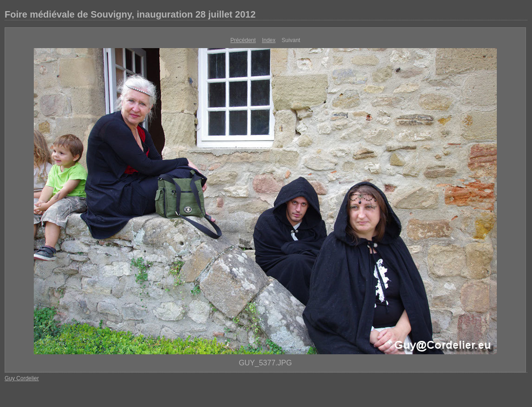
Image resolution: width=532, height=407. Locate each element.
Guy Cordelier (22, 378)
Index (269, 40)
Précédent (243, 40)
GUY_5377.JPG (266, 363)
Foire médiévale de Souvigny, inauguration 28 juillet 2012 (130, 14)
